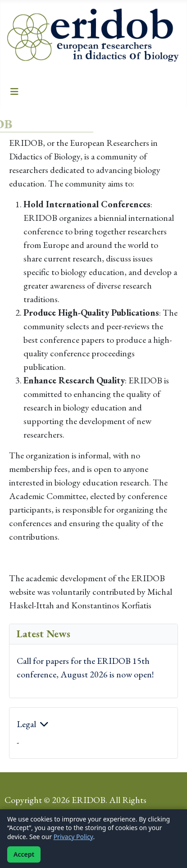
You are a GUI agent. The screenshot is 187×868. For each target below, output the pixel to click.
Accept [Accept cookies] (24, 854)
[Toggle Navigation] (14, 92)
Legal (26, 724)
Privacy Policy (73, 837)
